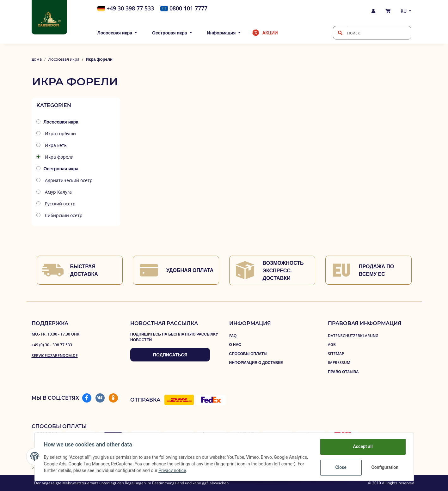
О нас (235, 345)
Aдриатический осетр (68, 180)
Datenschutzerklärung (353, 336)
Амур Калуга (58, 192)
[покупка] (388, 11)
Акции (270, 33)
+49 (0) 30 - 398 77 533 (52, 345)
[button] (373, 11)
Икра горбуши (60, 133)
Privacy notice (197, 470)
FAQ (233, 336)
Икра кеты (56, 145)
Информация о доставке (256, 363)
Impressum (339, 363)
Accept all (362, 446)
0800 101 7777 (188, 8)
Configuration (385, 467)
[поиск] (340, 33)
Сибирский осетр (63, 215)
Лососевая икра (61, 122)
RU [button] (404, 11)
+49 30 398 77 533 (130, 8)
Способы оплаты (248, 354)
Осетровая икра (61, 169)
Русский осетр (60, 204)
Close (340, 467)
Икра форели (59, 157)
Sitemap (336, 354)
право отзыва (343, 372)
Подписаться (170, 355)
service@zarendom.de (55, 356)
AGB (332, 345)
